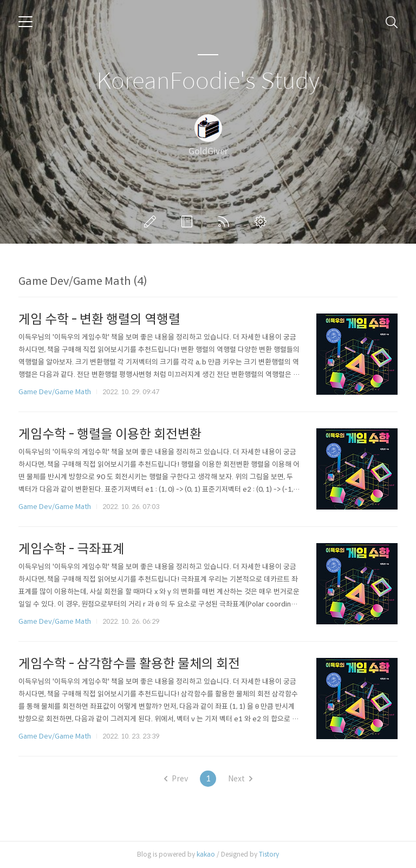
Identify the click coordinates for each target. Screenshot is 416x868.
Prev (176, 779)
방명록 (189, 221)
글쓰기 (152, 221)
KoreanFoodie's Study (208, 81)
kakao (206, 854)
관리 (263, 221)
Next (240, 779)
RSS (226, 221)
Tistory (269, 854)
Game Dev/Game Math (55, 392)
